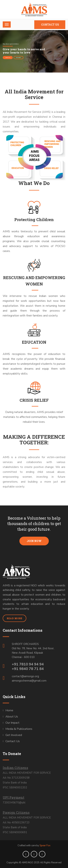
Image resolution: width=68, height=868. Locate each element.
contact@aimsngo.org (25, 676)
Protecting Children (34, 220)
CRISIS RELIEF (34, 400)
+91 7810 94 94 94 (28, 664)
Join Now (34, 541)
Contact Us (50, 25)
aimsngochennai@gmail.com (29, 681)
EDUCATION (34, 342)
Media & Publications (19, 729)
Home (9, 710)
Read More (18, 58)
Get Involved (14, 735)
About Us (12, 717)
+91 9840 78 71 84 (28, 669)
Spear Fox (45, 846)
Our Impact (12, 723)
